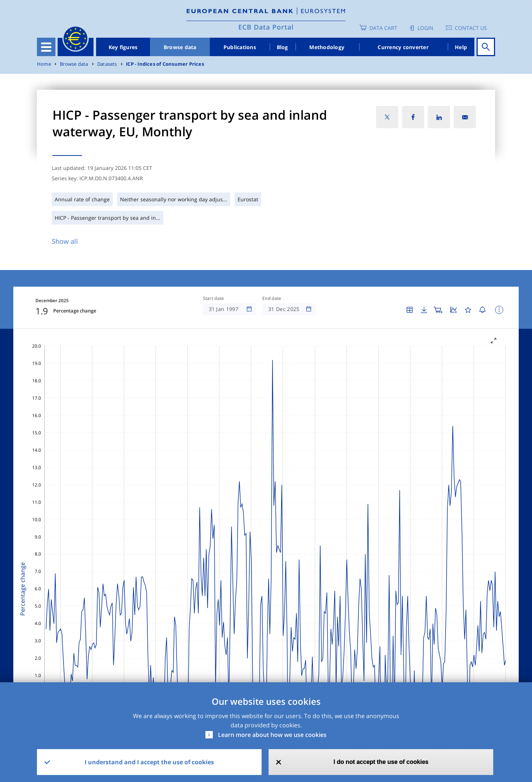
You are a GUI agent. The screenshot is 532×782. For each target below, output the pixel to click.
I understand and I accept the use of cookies (149, 762)
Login (425, 28)
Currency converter (403, 47)
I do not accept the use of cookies (381, 762)
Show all (65, 241)
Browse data (180, 47)
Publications (240, 47)
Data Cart (383, 28)
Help (461, 47)
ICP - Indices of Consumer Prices (165, 64)
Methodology (327, 47)
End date (272, 298)
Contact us (471, 28)
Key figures (123, 47)
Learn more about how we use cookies (272, 735)
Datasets (107, 64)
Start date (214, 298)
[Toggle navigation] (46, 47)
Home (44, 64)
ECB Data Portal (266, 27)
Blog (282, 47)
